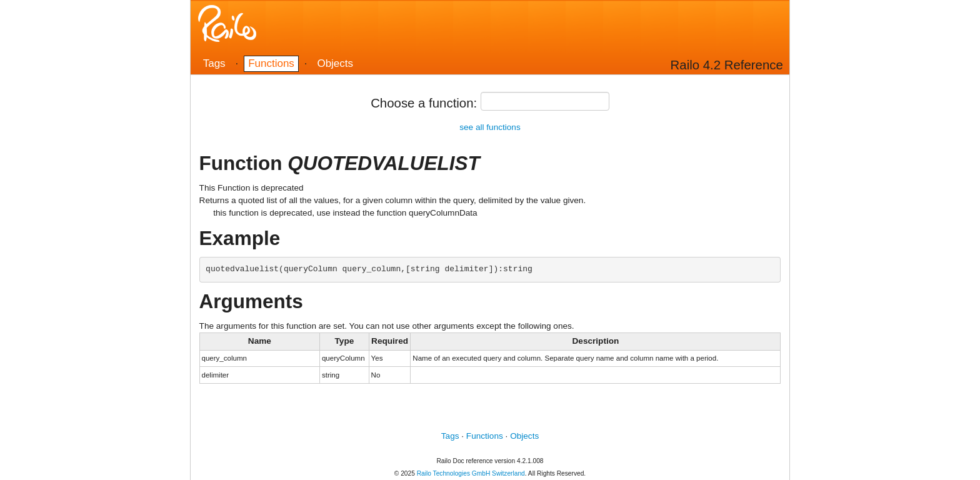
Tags (214, 63)
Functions (271, 63)
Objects (335, 63)
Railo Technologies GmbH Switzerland (471, 473)
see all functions (490, 127)
